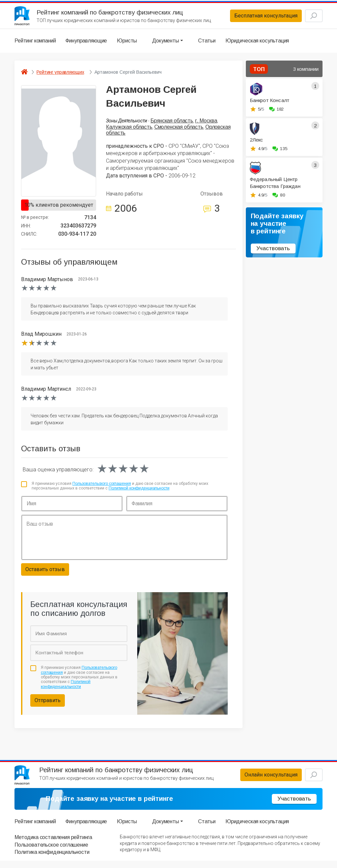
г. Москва (206, 124)
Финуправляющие (86, 44)
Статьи (207, 44)
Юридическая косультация (257, 44)
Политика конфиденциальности (52, 859)
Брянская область (172, 124)
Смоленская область (179, 131)
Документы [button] (166, 44)
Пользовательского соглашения (102, 487)
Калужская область (129, 131)
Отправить (48, 704)
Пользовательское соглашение (51, 852)
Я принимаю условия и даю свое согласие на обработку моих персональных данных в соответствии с (120, 489)
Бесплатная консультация (254, 18)
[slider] (39, 292)
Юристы (127, 44)
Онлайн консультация (259, 780)
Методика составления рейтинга (53, 844)
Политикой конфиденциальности (139, 492)
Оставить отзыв (45, 573)
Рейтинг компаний (35, 44)
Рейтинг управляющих (60, 76)
